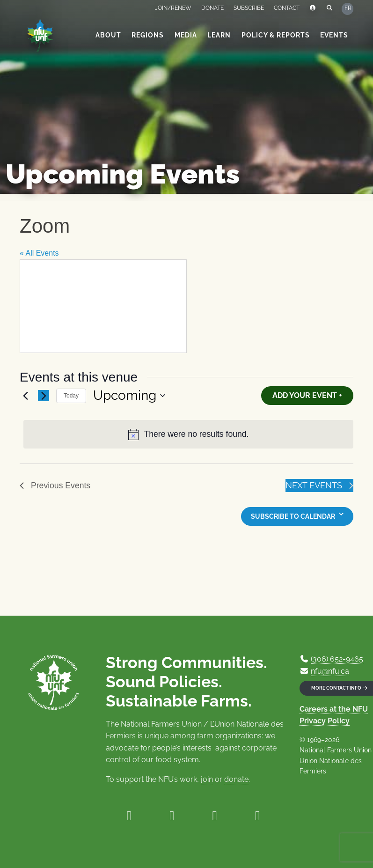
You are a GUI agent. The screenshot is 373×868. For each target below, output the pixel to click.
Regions (148, 35)
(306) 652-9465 (337, 659)
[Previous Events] (25, 396)
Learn (219, 35)
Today (71, 396)
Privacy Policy (325, 721)
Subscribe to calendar (293, 516)
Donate (212, 8)
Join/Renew (173, 8)
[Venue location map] (103, 306)
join (207, 779)
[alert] (188, 434)
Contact (287, 8)
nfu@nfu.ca (330, 671)
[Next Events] (44, 396)
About (108, 35)
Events (334, 35)
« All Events (39, 253)
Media (186, 35)
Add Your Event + (307, 395)
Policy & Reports (276, 35)
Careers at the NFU (334, 709)
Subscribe (249, 8)
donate (236, 779)
